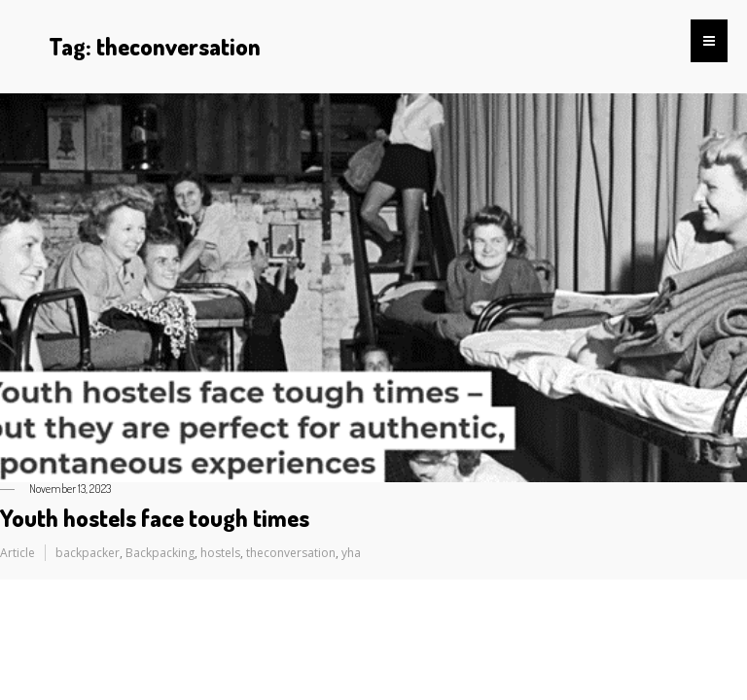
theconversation (291, 553)
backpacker (88, 553)
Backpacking (160, 553)
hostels (220, 553)
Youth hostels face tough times (155, 518)
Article (18, 553)
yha (351, 553)
